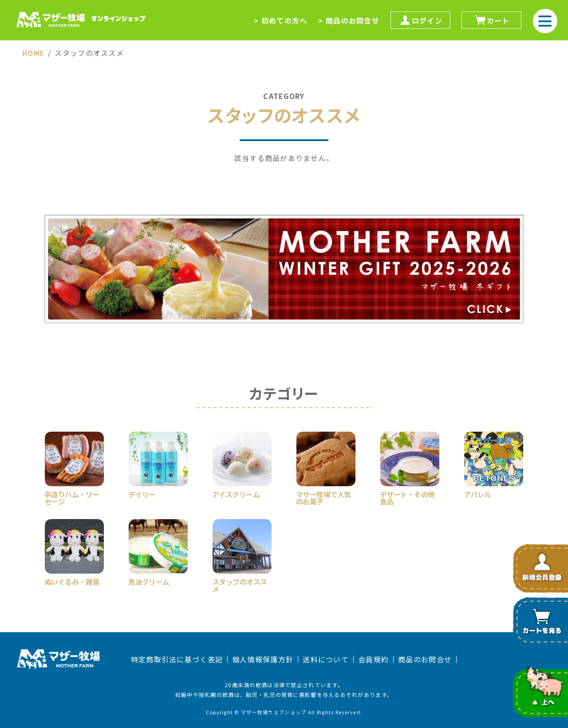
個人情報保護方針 (263, 659)
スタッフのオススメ (240, 584)
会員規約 (373, 659)
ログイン (420, 20)
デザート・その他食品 (407, 497)
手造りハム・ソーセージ (72, 497)
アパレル (477, 493)
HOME (34, 53)
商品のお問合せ (425, 659)
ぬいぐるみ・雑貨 (72, 581)
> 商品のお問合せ (349, 20)
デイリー (142, 493)
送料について (326, 659)
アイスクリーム (236, 493)
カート (492, 20)
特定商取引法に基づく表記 (177, 659)
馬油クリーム (149, 581)
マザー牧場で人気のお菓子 (323, 497)
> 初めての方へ (280, 20)
